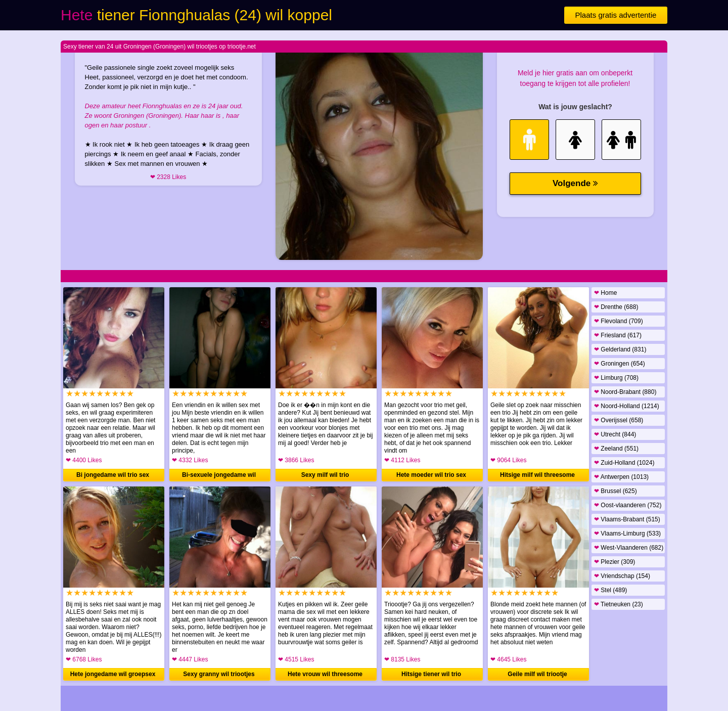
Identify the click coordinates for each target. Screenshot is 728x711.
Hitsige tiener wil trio (431, 674)
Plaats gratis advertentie (616, 15)
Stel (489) (610, 590)
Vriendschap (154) (622, 576)
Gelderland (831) (620, 349)
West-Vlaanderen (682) (629, 548)
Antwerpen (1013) (621, 477)
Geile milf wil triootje (537, 674)
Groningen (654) (620, 364)
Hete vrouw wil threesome (325, 674)
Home (605, 293)
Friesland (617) (618, 335)
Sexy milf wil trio (325, 475)
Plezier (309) (615, 562)
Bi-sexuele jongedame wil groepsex (219, 476)
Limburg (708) (616, 378)
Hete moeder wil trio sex (431, 475)
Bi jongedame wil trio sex (113, 475)
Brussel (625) (616, 491)
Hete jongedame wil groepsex (113, 674)
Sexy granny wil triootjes (219, 674)
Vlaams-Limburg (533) (627, 534)
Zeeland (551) (616, 449)
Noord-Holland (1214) (627, 406)
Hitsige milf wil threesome (537, 475)
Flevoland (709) (619, 321)
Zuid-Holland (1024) (624, 463)
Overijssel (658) (619, 420)
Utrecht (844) (615, 434)
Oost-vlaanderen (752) (628, 505)
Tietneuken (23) (619, 604)
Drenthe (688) (616, 307)
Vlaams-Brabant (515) (627, 519)
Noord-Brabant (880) (625, 392)
